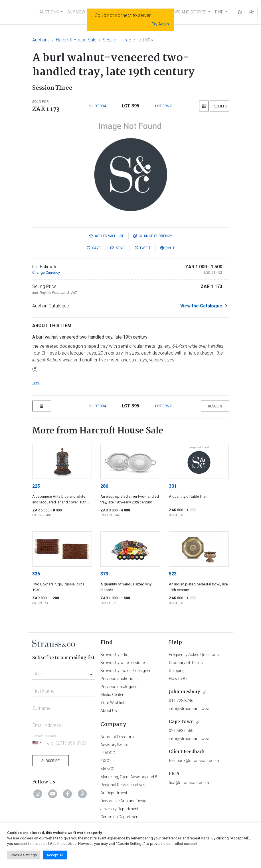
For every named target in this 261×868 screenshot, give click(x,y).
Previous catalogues (119, 687)
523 (173, 574)
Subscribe (50, 761)
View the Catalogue (201, 306)
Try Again (160, 24)
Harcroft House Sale (76, 40)
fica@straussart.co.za (189, 783)
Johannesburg (185, 692)
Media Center (112, 695)
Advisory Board (114, 745)
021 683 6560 (181, 731)
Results (219, 106)
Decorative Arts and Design (125, 801)
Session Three (117, 40)
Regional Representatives (123, 785)
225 (36, 486)
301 (173, 486)
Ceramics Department (120, 817)
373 (104, 574)
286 (104, 486)
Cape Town (181, 722)
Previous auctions (117, 679)
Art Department (114, 793)
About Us (109, 711)
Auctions (41, 40)
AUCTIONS (49, 12)
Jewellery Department (119, 809)
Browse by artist (115, 655)
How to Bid (179, 679)
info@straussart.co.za (189, 709)
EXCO (106, 761)
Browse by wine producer (123, 663)
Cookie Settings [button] (24, 855)
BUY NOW (76, 12)
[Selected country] (38, 743)
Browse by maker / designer (126, 671)
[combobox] (64, 672)
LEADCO (108, 753)
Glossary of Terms (186, 663)
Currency (153, 236)
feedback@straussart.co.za (194, 761)
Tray (36, 383)
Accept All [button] (55, 855)
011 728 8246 (181, 701)
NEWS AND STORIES (188, 12)
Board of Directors (117, 737)
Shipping (177, 671)
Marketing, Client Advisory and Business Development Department (159, 777)
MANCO (108, 769)
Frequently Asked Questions (194, 655)
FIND (219, 12)
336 (36, 574)
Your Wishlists (114, 703)
